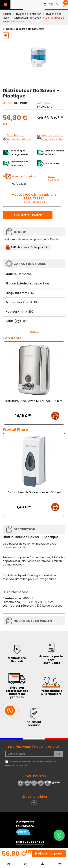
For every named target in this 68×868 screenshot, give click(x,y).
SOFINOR (21, 103)
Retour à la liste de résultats (25, 29)
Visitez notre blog (34, 797)
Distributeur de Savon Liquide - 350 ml (34, 492)
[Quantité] (32, 209)
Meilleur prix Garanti (17, 660)
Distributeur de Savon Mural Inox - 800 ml (34, 401)
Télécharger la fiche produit (29, 247)
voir (26, 765)
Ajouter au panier (28, 215)
